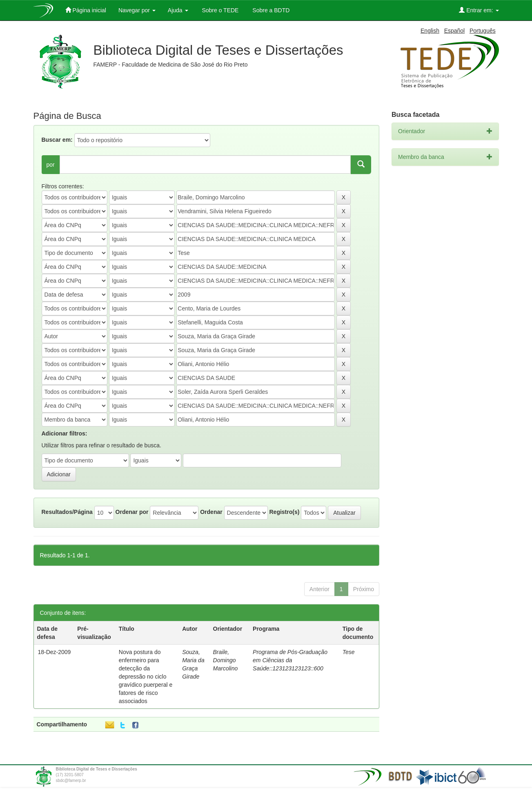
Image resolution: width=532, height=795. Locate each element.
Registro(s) (284, 512)
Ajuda (178, 10)
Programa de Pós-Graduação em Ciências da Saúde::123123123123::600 (290, 660)
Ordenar (211, 512)
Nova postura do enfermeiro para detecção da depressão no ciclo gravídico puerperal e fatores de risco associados (146, 677)
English (430, 31)
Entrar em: (479, 10)
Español (455, 31)
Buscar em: (57, 140)
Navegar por (137, 10)
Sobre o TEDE (220, 10)
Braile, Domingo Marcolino (226, 660)
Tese (349, 652)
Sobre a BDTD (270, 10)
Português (483, 31)
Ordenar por (132, 512)
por (51, 165)
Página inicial (86, 10)
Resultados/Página (67, 512)
